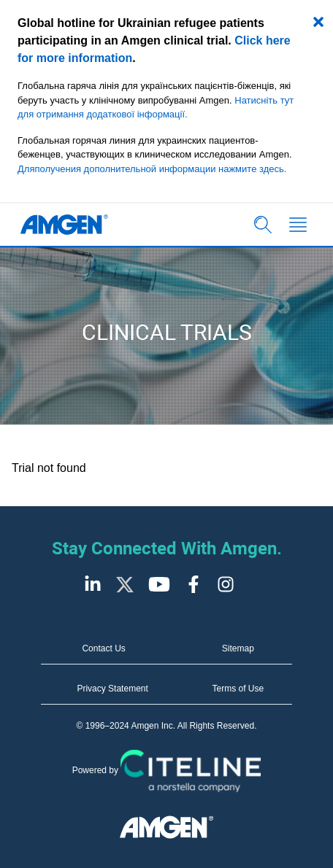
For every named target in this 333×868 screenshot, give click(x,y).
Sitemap (238, 648)
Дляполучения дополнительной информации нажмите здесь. (152, 169)
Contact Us (103, 648)
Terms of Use (238, 689)
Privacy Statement (112, 689)
